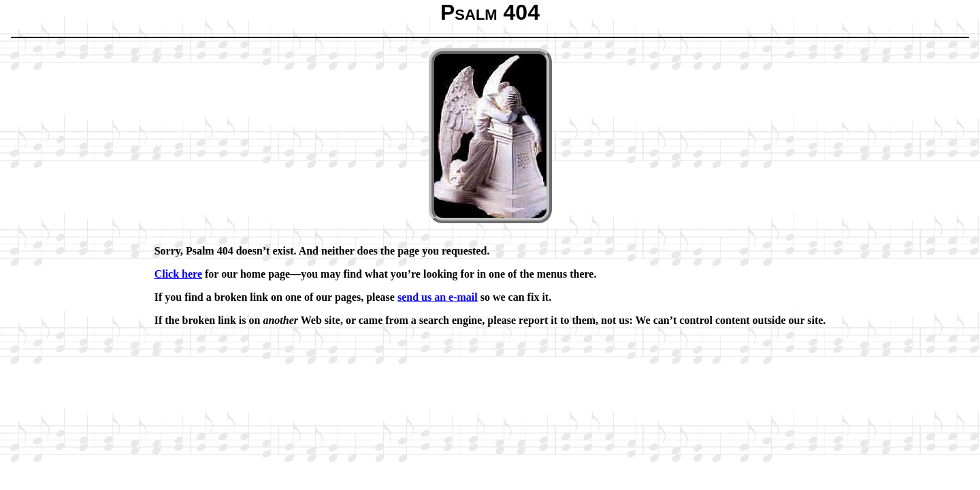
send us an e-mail (438, 297)
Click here (178, 274)
